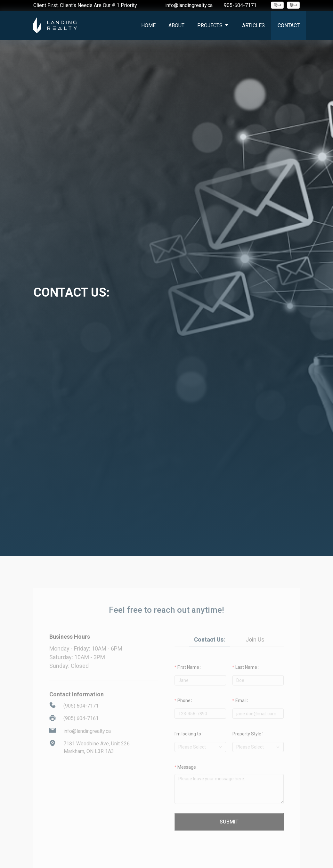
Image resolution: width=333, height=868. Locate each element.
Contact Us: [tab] (210, 649)
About (176, 25)
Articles (253, 25)
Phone (184, 710)
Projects (213, 25)
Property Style (247, 743)
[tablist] (229, 649)
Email (241, 710)
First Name (188, 677)
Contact (289, 25)
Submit (229, 831)
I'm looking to (188, 743)
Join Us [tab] (255, 649)
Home (148, 25)
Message (187, 777)
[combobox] (200, 757)
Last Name (246, 677)
